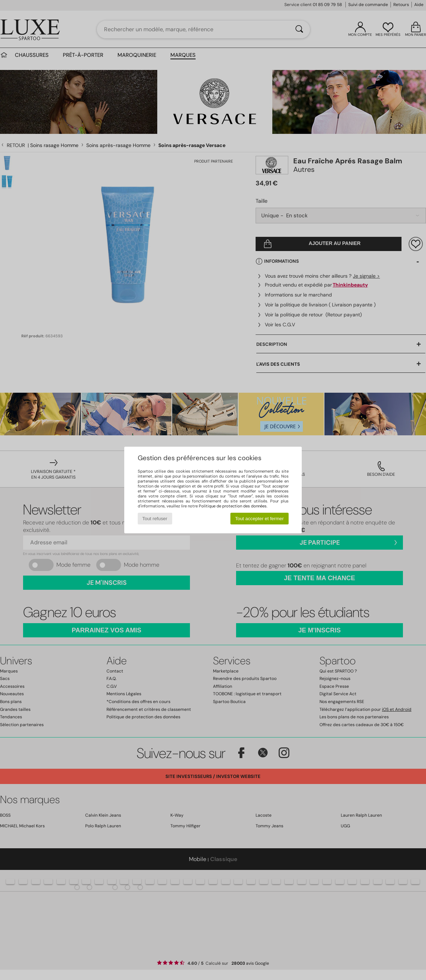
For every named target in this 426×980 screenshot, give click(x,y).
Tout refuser (155, 519)
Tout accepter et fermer (259, 519)
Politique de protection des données (233, 506)
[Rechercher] (299, 29)
